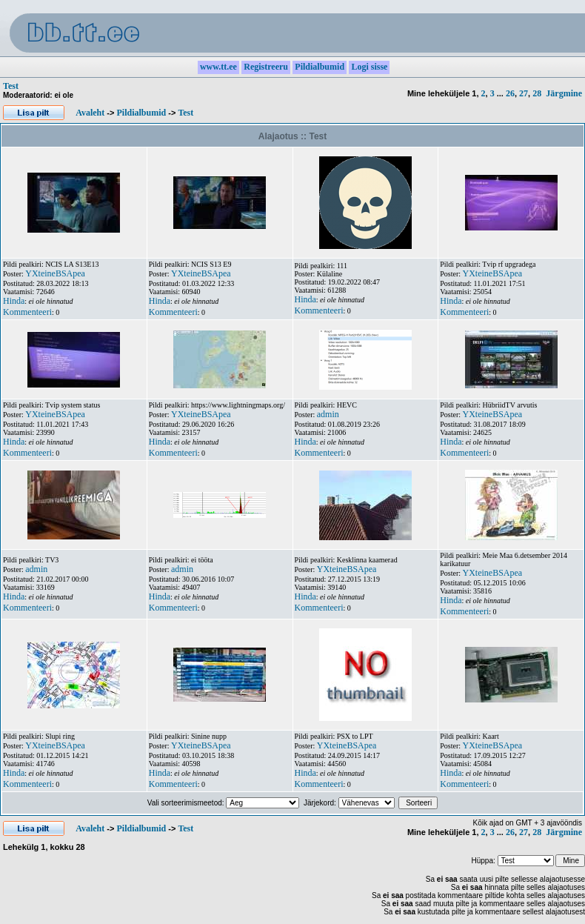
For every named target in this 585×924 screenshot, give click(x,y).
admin (328, 414)
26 (510, 93)
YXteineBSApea (55, 273)
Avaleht (90, 113)
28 (537, 93)
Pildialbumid (141, 113)
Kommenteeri (27, 312)
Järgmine (564, 93)
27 (524, 93)
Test (11, 86)
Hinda (14, 301)
